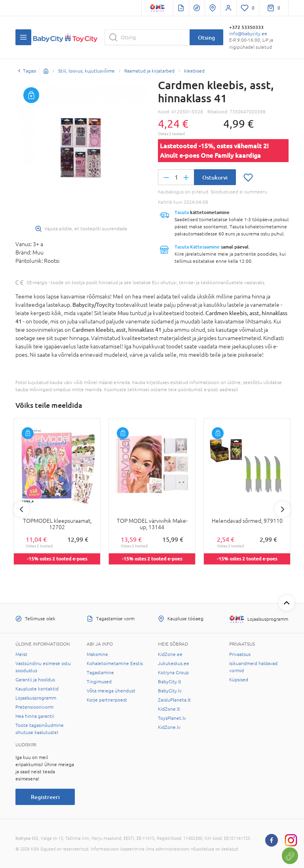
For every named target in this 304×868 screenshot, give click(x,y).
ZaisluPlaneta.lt (174, 700)
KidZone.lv (169, 727)
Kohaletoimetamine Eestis (115, 663)
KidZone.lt (169, 709)
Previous (21, 509)
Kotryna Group (173, 673)
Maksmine (97, 654)
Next (283, 509)
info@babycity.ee (248, 34)
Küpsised (239, 680)
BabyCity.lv (170, 691)
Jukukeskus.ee (174, 663)
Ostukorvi (215, 177)
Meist (21, 654)
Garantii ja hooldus (35, 680)
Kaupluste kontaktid (37, 689)
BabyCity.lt (170, 682)
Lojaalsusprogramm (36, 698)
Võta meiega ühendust (111, 691)
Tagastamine (100, 673)
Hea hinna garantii (35, 716)
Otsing (206, 37)
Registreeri (45, 797)
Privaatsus (240, 654)
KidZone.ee (170, 654)
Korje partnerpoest (107, 700)
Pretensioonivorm (34, 707)
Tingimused (99, 682)
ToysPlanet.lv (172, 718)
